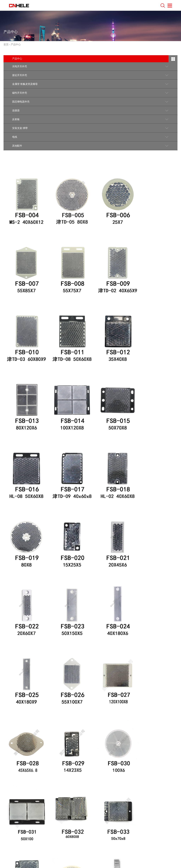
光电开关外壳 (20, 66)
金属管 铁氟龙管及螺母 (25, 84)
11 (120, 778)
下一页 (130, 778)
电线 (15, 137)
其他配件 (17, 146)
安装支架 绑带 (20, 128)
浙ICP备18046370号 (78, 856)
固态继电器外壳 (21, 102)
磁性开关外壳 (20, 93)
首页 (6, 45)
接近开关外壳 (20, 75)
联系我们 (15, 816)
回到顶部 (164, 815)
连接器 (16, 111)
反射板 (16, 119)
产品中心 (16, 45)
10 (111, 778)
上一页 (49, 778)
